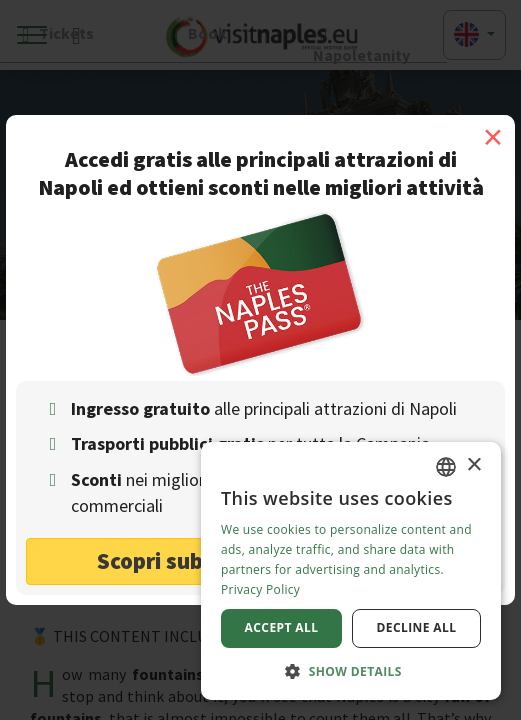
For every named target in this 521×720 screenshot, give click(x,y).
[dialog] (351, 571)
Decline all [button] (417, 627)
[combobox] (446, 467)
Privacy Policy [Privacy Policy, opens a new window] (260, 589)
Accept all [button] (282, 627)
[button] (351, 670)
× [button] (473, 465)
